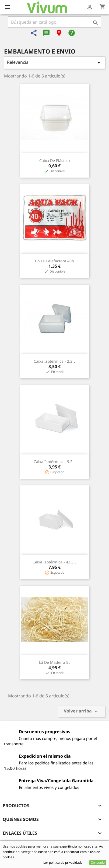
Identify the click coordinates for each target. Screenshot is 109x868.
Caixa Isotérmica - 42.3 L (55, 562)
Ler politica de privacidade (63, 862)
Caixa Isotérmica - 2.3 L (55, 361)
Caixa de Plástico (55, 160)
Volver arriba (82, 712)
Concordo (98, 863)
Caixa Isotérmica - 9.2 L (55, 462)
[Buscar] (55, 22)
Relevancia (55, 63)
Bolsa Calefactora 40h (55, 261)
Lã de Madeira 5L (55, 662)
